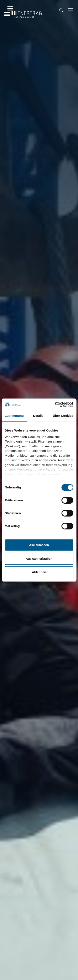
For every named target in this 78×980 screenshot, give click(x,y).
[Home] (23, 10)
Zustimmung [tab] (14, 416)
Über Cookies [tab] (63, 416)
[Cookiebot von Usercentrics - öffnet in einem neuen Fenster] (56, 404)
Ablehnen (39, 572)
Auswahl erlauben (39, 559)
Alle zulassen (39, 545)
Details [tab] (38, 416)
